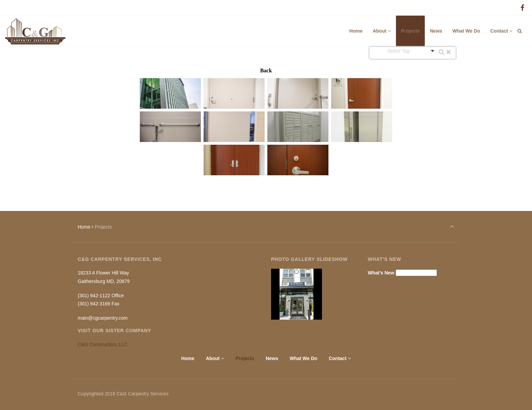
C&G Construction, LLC (102, 344)
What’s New (381, 273)
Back (266, 70)
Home (84, 227)
